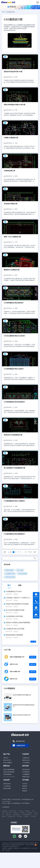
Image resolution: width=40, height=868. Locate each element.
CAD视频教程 (9, 688)
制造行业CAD (26, 760)
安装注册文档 (26, 770)
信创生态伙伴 (7, 784)
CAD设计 (23, 813)
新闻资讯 (25, 791)
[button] (19, 7)
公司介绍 (25, 784)
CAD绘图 (33, 816)
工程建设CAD (26, 758)
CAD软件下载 (12, 811)
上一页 (10, 552)
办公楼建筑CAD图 (10, 574)
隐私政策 (11, 848)
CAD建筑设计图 (10, 12)
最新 (20, 585)
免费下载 (33, 657)
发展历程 (25, 786)
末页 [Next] (35, 552)
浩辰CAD (6, 758)
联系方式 (25, 788)
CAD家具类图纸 (9, 570)
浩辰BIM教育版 (7, 774)
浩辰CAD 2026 (14, 664)
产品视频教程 (26, 774)
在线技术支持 (21, 746)
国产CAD (9, 813)
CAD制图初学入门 (27, 815)
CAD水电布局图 (22, 574)
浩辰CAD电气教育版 (9, 772)
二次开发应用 (26, 763)
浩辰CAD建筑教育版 (9, 770)
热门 (9, 585)
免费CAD (27, 811)
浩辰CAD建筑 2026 (15, 672)
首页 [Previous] (5, 552)
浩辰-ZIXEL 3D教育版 (9, 777)
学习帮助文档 (26, 772)
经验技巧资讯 (26, 777)
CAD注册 (19, 816)
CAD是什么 (8, 815)
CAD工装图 (20, 570)
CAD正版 (21, 811)
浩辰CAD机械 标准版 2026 (17, 657)
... (23, 552)
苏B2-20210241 (30, 845)
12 (26, 552)
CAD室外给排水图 (10, 577)
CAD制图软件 (17, 815)
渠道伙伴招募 (7, 788)
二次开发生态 (7, 786)
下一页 (30, 552)
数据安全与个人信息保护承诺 (22, 848)
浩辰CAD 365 (13, 679)
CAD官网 (26, 816)
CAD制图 (4, 811)
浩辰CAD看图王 (8, 763)
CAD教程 (29, 813)
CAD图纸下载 (11, 816)
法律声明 (5, 848)
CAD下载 (7, 850)
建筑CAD (16, 813)
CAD (3, 12)
